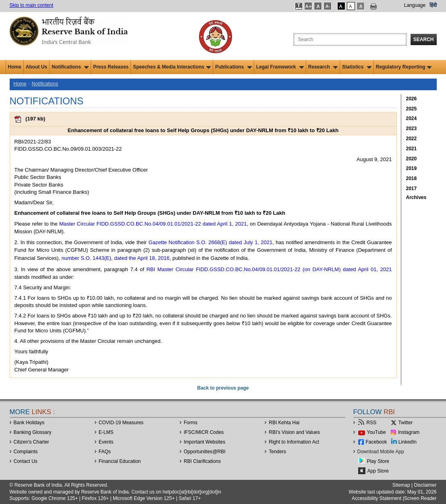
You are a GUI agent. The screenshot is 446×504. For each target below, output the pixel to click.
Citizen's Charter (31, 442)
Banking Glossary (33, 432)
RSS (372, 423)
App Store (378, 471)
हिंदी (433, 5)
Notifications (70, 67)
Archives (416, 197)
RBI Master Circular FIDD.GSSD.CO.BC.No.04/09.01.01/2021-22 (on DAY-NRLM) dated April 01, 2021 (269, 269)
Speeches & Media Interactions (172, 67)
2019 (412, 168)
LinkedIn (408, 442)
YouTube (377, 432)
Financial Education (120, 461)
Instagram (409, 432)
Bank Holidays (29, 423)
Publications (233, 67)
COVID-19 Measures (121, 423)
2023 (412, 129)
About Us (36, 67)
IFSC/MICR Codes (204, 432)
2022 (412, 139)
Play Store (378, 461)
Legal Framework (280, 67)
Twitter (406, 423)
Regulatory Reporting (404, 67)
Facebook (377, 442)
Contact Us (26, 461)
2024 (412, 118)
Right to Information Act (294, 442)
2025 (412, 109)
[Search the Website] (350, 39)
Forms (191, 423)
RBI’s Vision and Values (294, 432)
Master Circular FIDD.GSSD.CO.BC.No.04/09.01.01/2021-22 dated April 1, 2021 (153, 224)
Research (323, 67)
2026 (412, 99)
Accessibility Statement (377, 498)
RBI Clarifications (202, 461)
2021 (412, 149)
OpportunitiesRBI (205, 452)
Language (415, 5)
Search (424, 39)
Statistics (357, 67)
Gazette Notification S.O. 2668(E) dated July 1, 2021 (211, 242)
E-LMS (106, 432)
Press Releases (111, 67)
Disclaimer (425, 485)
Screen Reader (420, 498)
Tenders (277, 452)
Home (15, 67)
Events (106, 442)
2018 (412, 178)
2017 (412, 189)
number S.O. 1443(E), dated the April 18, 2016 (116, 258)
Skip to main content (32, 5)
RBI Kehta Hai (284, 423)
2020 (412, 159)
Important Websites (204, 442)
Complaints (26, 452)
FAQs (105, 452)
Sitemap (401, 485)
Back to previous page (223, 388)
